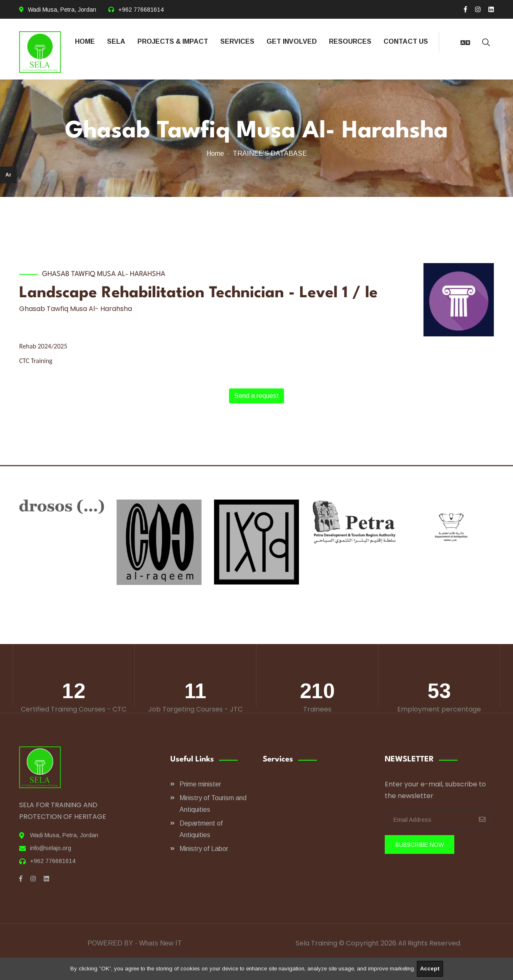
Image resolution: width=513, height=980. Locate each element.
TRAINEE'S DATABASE (270, 153)
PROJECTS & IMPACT (173, 41)
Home (215, 153)
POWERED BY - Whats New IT (135, 943)
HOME (85, 41)
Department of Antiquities (201, 829)
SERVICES (237, 41)
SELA (116, 41)
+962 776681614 (141, 10)
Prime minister (200, 784)
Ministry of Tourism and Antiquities (213, 804)
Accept (430, 969)
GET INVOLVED (292, 41)
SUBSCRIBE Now (420, 845)
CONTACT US (406, 41)
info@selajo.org (51, 848)
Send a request (256, 396)
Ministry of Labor (204, 849)
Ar (8, 175)
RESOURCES (350, 41)
